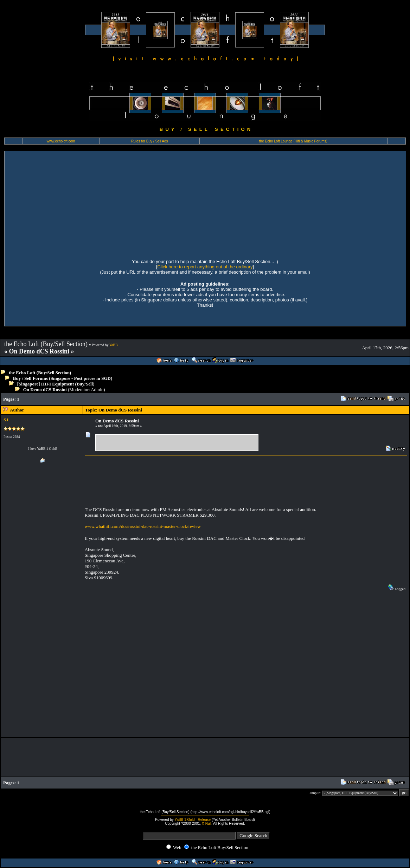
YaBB (114, 345)
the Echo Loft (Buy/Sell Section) (40, 373)
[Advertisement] (205, 204)
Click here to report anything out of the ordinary (205, 267)
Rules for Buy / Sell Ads (150, 141)
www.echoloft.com (61, 141)
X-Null (207, 824)
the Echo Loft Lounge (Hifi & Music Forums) (293, 141)
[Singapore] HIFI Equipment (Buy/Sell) (56, 384)
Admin (97, 390)
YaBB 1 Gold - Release (193, 820)
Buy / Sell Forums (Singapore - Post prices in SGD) (63, 378)
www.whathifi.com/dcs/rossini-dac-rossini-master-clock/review (143, 526)
